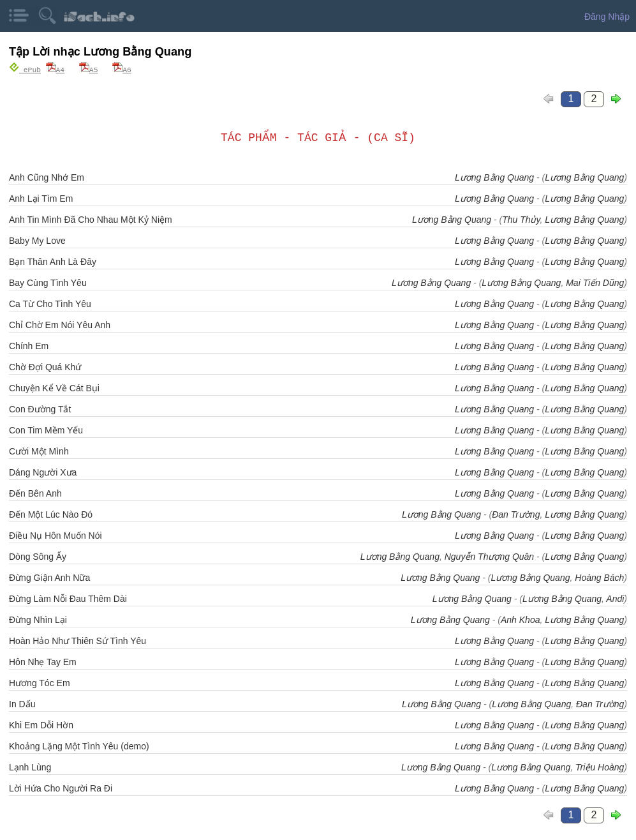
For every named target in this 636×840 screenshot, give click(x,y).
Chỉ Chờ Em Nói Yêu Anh (60, 324)
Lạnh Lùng (30, 767)
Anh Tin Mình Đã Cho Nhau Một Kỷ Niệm (91, 219)
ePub (25, 69)
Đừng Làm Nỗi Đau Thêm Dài (68, 598)
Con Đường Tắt (40, 409)
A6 (122, 69)
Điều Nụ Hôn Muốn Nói (55, 535)
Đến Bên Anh (35, 493)
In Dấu (22, 703)
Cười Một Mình (39, 451)
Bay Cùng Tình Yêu (48, 282)
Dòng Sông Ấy (38, 556)
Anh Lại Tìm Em (41, 198)
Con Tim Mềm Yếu (46, 430)
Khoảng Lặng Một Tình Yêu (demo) (79, 746)
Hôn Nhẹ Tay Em (43, 661)
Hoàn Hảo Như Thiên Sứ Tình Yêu (78, 640)
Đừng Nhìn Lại (38, 619)
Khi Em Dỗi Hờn (41, 724)
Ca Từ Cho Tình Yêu (50, 303)
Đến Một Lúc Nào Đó (51, 514)
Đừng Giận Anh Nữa (49, 577)
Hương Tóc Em (40, 682)
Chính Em (29, 345)
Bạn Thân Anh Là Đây (53, 261)
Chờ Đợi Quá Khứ (45, 366)
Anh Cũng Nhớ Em (47, 177)
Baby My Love (37, 240)
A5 (89, 69)
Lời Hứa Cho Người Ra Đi (61, 788)
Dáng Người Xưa (43, 472)
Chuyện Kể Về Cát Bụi (54, 387)
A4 (55, 69)
